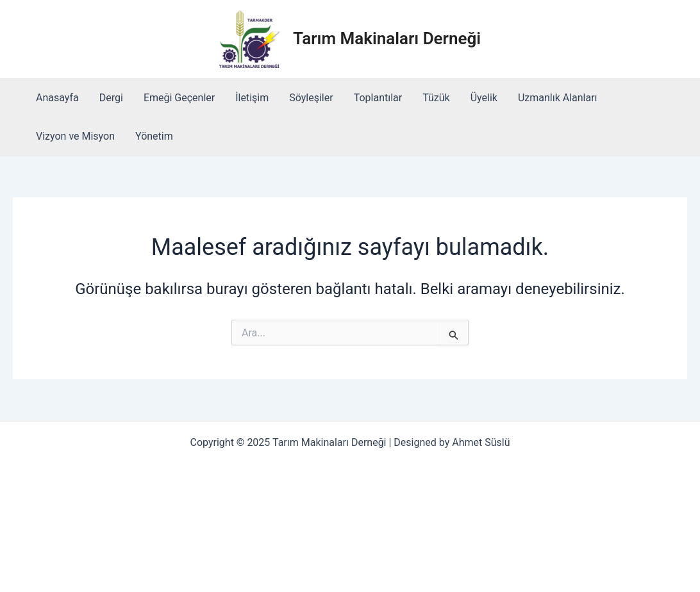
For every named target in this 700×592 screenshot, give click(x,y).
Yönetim (154, 136)
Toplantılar (378, 98)
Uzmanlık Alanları (558, 98)
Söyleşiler (311, 98)
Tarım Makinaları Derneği (387, 38)
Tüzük (436, 98)
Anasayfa (57, 98)
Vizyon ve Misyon (75, 136)
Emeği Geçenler (179, 98)
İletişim (252, 98)
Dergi (111, 98)
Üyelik (484, 98)
